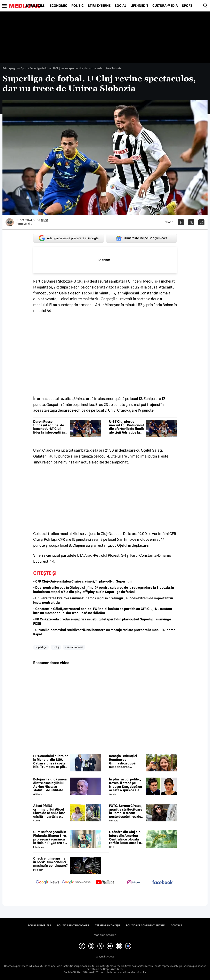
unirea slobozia (74, 647)
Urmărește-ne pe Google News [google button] (141, 238)
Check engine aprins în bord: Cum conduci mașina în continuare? (50, 862)
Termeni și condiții (108, 925)
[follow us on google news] (48, 883)
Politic (78, 6)
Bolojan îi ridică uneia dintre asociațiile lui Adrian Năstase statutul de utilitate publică (50, 785)
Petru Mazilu (24, 224)
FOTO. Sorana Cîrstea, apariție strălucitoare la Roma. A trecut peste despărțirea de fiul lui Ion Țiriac (126, 811)
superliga (41, 647)
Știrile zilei (36, 6)
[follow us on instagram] (134, 883)
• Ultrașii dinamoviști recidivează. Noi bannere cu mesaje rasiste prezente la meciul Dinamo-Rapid (105, 632)
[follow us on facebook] (162, 883)
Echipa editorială (39, 925)
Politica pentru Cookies (73, 925)
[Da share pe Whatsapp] (201, 222)
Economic (58, 6)
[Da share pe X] (191, 222)
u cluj (56, 647)
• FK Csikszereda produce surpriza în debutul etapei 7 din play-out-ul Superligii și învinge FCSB (102, 621)
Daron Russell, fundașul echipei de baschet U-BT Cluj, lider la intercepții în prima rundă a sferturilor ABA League (49, 427)
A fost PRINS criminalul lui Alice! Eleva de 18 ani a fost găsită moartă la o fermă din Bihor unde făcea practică (50, 811)
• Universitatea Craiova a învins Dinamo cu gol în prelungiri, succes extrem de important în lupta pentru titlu (103, 600)
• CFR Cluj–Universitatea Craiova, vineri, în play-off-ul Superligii (82, 581)
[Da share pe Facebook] (181, 222)
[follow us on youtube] (105, 883)
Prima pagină (11, 68)
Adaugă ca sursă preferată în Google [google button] (69, 238)
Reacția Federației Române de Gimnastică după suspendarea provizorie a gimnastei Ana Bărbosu (127, 761)
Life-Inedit (139, 6)
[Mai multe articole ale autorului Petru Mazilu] (10, 222)
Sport (187, 6)
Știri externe (99, 6)
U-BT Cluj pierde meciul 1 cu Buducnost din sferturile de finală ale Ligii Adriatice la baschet (127, 427)
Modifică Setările (105, 935)
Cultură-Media (165, 6)
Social (120, 6)
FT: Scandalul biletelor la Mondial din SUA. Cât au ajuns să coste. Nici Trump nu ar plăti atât (51, 761)
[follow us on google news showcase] (76, 883)
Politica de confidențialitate (145, 925)
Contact (176, 925)
